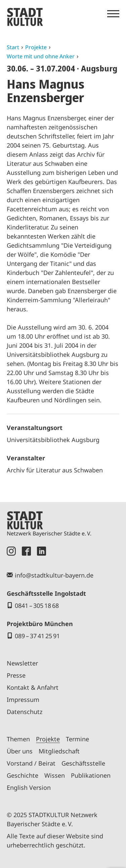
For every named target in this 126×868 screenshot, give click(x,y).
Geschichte (23, 775)
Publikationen (91, 775)
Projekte (36, 47)
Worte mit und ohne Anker (41, 56)
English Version (29, 787)
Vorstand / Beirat (31, 763)
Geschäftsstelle (83, 763)
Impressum (23, 700)
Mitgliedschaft (59, 751)
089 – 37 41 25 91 (37, 636)
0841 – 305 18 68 (37, 606)
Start (13, 47)
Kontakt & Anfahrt (33, 687)
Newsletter (22, 663)
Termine (77, 739)
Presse (16, 675)
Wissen (55, 775)
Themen (18, 739)
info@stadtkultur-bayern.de (54, 575)
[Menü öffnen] (113, 14)
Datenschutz (25, 712)
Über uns (20, 751)
